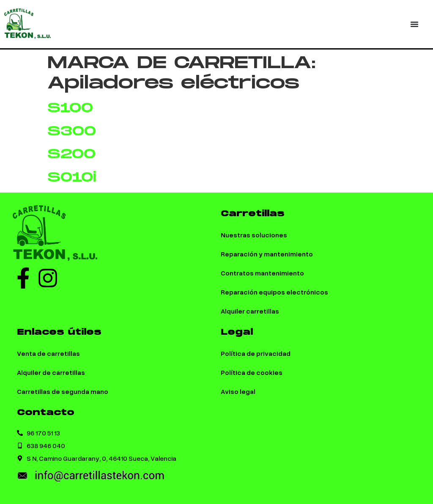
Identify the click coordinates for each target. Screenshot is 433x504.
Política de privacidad (256, 353)
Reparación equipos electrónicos (274, 292)
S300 (72, 131)
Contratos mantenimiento (262, 273)
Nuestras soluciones (254, 235)
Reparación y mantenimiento (267, 254)
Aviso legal (238, 391)
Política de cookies (252, 372)
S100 (70, 108)
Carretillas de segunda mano (63, 391)
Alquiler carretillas (250, 311)
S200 (71, 154)
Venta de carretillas (48, 353)
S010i (72, 178)
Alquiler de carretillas (51, 372)
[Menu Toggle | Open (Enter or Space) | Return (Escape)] (414, 24)
